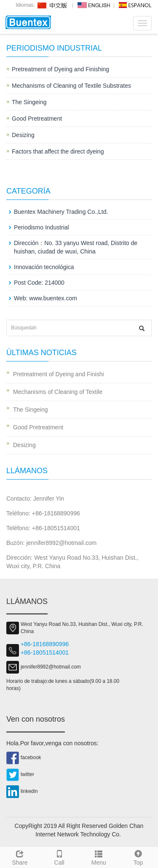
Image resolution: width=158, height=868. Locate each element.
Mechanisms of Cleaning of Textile (58, 392)
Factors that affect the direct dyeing (58, 151)
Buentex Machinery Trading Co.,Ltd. (61, 212)
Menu (99, 857)
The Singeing (29, 102)
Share (20, 857)
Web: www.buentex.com (46, 298)
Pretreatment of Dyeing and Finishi (59, 374)
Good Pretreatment (37, 119)
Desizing (23, 135)
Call (59, 857)
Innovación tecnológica (44, 267)
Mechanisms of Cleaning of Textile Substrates (71, 86)
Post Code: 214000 (39, 283)
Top (138, 857)
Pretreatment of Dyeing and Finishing (60, 69)
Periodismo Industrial (42, 227)
